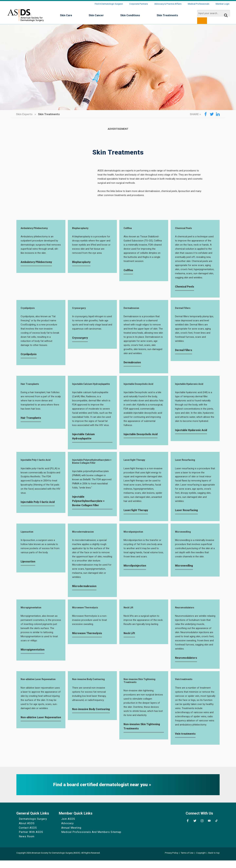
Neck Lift (129, 614)
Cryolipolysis (29, 309)
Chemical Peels (185, 228)
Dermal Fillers (184, 309)
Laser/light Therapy (136, 465)
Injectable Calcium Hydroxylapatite (84, 387)
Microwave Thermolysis (87, 614)
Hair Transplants (31, 385)
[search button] (202, 21)
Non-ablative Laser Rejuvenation (33, 688)
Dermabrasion (133, 309)
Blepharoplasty (82, 228)
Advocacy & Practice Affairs (168, 4)
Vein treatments (186, 687)
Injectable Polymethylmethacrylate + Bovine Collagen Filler (89, 469)
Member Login (223, 4)
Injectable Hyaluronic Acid (191, 385)
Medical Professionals (199, 4)
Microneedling (184, 538)
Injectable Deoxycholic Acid (141, 385)
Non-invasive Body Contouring (91, 687)
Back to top (214, 860)
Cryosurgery (80, 309)
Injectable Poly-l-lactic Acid (38, 465)
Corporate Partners (139, 4)
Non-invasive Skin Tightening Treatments (142, 688)
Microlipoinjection (135, 538)
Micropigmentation (33, 614)
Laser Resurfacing (187, 465)
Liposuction (28, 538)
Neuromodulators (186, 614)
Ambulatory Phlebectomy (37, 228)
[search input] (214, 13)
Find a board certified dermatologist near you (101, 792)
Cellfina (128, 228)
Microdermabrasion (85, 538)
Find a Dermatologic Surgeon (109, 4)
